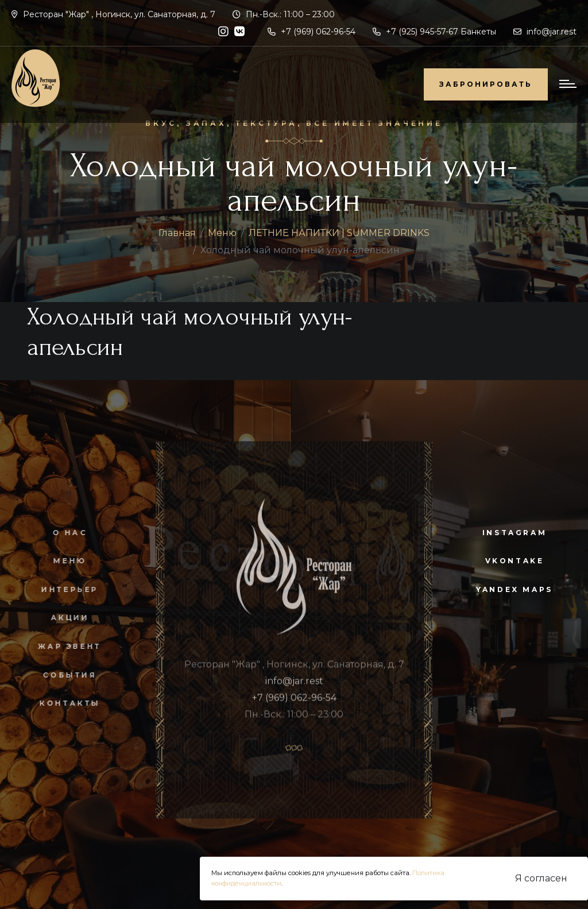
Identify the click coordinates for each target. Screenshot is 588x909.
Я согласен (541, 878)
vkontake (515, 561)
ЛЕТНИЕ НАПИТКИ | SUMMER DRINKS (339, 233)
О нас (64, 533)
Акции (64, 618)
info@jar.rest (545, 32)
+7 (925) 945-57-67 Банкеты (434, 32)
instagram (514, 533)
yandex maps (514, 589)
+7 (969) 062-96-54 (312, 32)
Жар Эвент (64, 646)
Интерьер (64, 589)
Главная (177, 233)
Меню (222, 233)
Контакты (64, 703)
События (64, 675)
